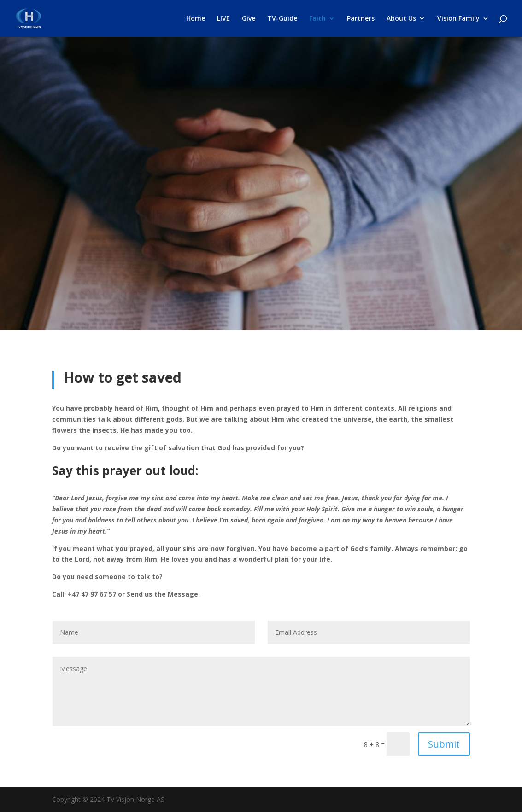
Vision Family (458, 19)
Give (249, 19)
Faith (317, 19)
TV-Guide (282, 19)
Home (196, 19)
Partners (361, 19)
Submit (444, 744)
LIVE (223, 19)
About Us (401, 19)
